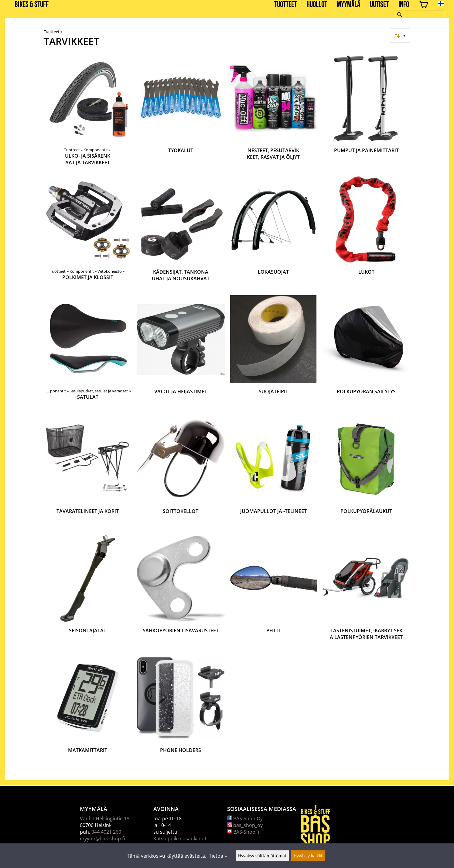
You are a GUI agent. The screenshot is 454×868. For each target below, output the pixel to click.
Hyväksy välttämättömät (262, 856)
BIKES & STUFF (32, 5)
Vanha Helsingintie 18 (105, 818)
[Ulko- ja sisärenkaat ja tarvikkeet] (88, 113)
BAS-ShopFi (243, 832)
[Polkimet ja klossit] (88, 233)
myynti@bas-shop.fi (102, 839)
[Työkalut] (181, 113)
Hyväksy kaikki (308, 856)
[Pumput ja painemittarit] (366, 113)
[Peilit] (274, 592)
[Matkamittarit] (88, 711)
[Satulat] (88, 353)
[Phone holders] (181, 711)
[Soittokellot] (181, 472)
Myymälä (348, 5)
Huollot (317, 5)
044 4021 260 (106, 832)
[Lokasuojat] (274, 233)
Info (404, 5)
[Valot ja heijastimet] (181, 353)
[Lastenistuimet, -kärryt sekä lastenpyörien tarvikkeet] (366, 592)
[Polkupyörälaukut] (366, 472)
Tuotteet (285, 5)
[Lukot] (366, 233)
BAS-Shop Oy (245, 818)
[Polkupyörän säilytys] (366, 353)
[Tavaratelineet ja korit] (88, 472)
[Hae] (420, 14)
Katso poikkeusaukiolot (180, 839)
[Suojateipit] (274, 353)
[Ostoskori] (423, 5)
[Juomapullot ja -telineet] (274, 472)
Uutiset (379, 5)
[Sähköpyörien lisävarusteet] (181, 592)
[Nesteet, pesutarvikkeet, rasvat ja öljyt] (274, 113)
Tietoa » (218, 856)
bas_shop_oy (245, 825)
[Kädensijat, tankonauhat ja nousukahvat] (181, 233)
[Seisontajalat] (88, 592)
